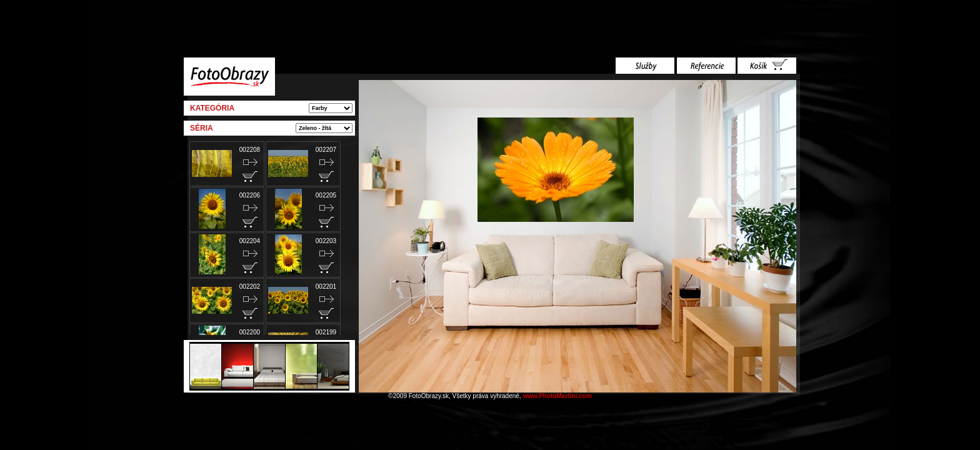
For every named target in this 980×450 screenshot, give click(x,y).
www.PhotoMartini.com (557, 396)
